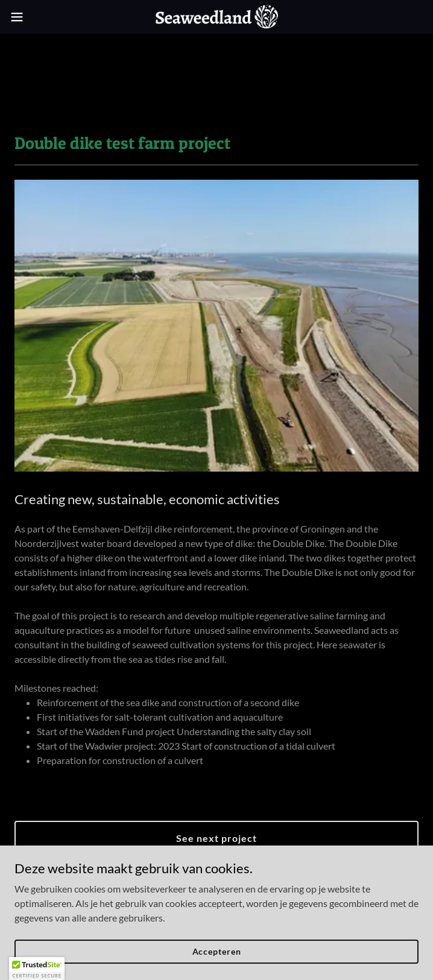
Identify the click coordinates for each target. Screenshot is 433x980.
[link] (216, 17)
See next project (216, 838)
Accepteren (217, 951)
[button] (36, 17)
